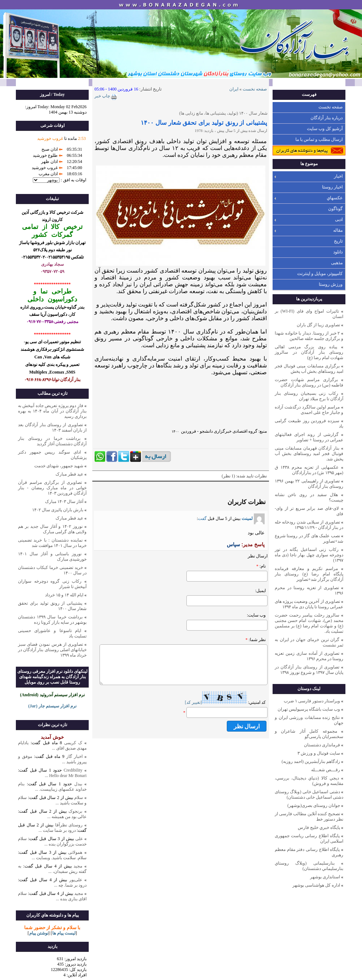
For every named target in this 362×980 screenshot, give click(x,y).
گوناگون (335, 209)
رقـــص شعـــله (326, 770)
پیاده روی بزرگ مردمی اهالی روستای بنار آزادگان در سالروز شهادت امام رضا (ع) (309, 352)
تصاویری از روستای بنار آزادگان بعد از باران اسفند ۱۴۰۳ (52, 427)
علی (79, 839)
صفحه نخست (330, 107)
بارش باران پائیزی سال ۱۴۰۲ (58, 510)
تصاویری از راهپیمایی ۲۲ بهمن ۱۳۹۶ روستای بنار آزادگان (309, 484)
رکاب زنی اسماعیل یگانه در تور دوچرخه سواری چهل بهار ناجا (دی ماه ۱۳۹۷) (309, 555)
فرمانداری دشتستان (322, 745)
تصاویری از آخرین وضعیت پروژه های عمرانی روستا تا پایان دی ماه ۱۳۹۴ (309, 604)
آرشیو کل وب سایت (325, 129)
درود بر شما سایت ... (57, 830)
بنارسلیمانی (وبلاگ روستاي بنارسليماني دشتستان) (309, 866)
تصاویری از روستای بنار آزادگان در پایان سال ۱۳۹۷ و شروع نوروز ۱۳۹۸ (309, 670)
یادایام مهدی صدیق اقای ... (52, 745)
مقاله (338, 230)
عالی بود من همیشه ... (67, 817)
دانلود (338, 252)
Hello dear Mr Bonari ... (66, 776)
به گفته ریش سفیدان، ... (52, 869)
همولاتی (75, 852)
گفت (202, 518)
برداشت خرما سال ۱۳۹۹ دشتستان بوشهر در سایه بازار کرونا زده (52, 620)
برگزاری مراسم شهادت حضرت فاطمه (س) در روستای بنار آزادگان (309, 382)
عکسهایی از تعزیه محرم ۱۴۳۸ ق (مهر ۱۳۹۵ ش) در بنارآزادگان (309, 470)
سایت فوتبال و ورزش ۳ (319, 753)
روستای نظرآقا (69, 825)
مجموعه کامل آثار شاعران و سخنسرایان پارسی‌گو (309, 734)
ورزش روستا (331, 284)
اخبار (338, 176)
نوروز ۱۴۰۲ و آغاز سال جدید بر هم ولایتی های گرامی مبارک (52, 529)
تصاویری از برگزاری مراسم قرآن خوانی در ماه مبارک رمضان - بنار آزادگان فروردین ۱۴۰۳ (52, 488)
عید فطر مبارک (69, 474)
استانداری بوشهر (325, 877)
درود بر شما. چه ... (70, 885)
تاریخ (338, 241)
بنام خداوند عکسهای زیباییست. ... (52, 787)
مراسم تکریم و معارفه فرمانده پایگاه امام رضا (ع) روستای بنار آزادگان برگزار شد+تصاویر (309, 574)
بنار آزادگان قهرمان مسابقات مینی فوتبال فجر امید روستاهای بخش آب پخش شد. (309, 454)
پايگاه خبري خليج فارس (319, 827)
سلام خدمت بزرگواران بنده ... (52, 841)
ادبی (339, 220)
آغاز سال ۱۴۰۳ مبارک (64, 502)
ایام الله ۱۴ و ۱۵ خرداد (64, 595)
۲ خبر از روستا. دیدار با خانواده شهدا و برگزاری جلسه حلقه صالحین (309, 336)
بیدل (78, 784)
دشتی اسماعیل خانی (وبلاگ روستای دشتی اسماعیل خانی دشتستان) (309, 794)
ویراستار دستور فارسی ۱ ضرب (312, 701)
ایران (234, 89)
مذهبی (337, 263)
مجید (78, 866)
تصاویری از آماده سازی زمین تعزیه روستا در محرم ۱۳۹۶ (309, 656)
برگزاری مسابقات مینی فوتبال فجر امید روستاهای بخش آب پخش (309, 369)
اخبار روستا (332, 187)
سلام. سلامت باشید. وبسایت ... (59, 858)
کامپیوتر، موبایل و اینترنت (320, 274)
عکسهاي (335, 198)
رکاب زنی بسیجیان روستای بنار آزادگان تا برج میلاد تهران (309, 396)
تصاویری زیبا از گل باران (318, 325)
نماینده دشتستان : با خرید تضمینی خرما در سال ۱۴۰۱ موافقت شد (52, 543)
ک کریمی (73, 743)
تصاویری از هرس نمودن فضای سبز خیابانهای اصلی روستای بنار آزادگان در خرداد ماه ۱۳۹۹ (52, 650)
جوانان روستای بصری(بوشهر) (314, 805)
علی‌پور (76, 880)
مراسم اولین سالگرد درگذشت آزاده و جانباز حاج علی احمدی (309, 410)
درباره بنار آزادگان (326, 118)
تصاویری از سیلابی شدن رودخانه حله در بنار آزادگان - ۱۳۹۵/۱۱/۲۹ (309, 525)
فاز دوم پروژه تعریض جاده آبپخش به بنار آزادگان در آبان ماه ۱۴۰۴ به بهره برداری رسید (52, 411)
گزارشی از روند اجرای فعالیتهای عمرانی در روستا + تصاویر (309, 437)
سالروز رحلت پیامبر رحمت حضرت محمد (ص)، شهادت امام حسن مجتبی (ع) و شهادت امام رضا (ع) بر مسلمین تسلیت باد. (309, 623)
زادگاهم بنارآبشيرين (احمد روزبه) (311, 762)
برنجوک (75, 811)
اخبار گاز (74, 756)
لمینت (253, 518)
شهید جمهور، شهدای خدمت (59, 466)
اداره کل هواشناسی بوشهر (316, 885)
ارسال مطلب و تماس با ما (319, 140)
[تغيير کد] (193, 702)
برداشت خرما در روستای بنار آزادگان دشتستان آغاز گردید (52, 441)
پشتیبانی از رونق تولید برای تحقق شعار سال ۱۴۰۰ (204, 123)
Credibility (72, 770)
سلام (78, 798)
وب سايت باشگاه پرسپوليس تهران (309, 709)
